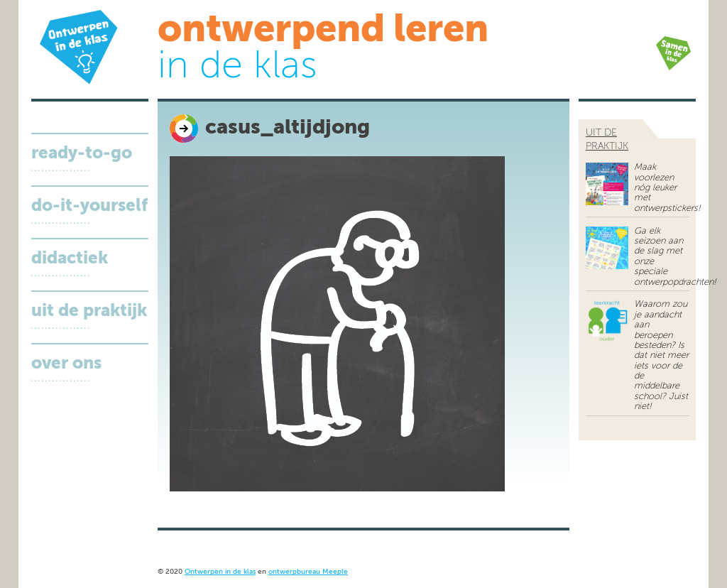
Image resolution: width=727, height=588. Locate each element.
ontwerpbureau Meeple (308, 572)
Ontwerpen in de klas (220, 572)
